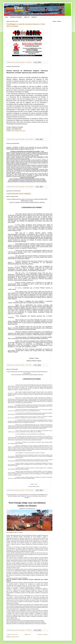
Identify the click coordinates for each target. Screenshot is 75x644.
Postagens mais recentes (12, 635)
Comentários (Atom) (14, 637)
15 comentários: (29, 630)
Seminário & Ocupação (16, 17)
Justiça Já (34, 17)
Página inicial (27, 635)
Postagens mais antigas (42, 635)
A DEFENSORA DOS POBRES (19, 194)
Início (6, 17)
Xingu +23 (27, 17)
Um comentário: (29, 62)
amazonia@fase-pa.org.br (18, 131)
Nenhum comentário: (30, 139)
